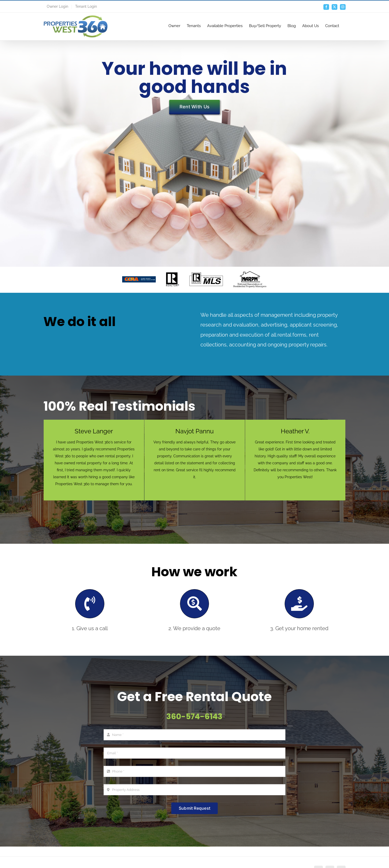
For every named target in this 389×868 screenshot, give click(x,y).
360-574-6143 (194, 717)
